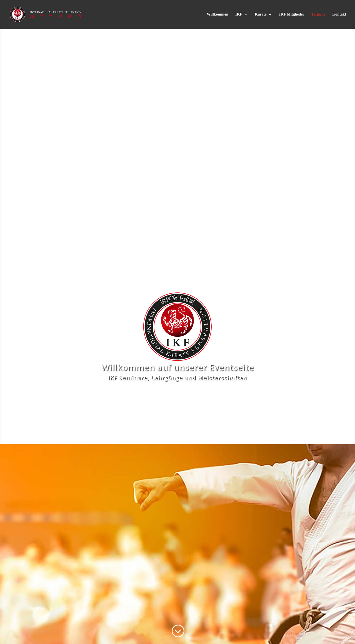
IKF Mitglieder (292, 14)
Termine (318, 14)
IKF (239, 14)
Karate (261, 14)
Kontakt (339, 14)
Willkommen (217, 14)
